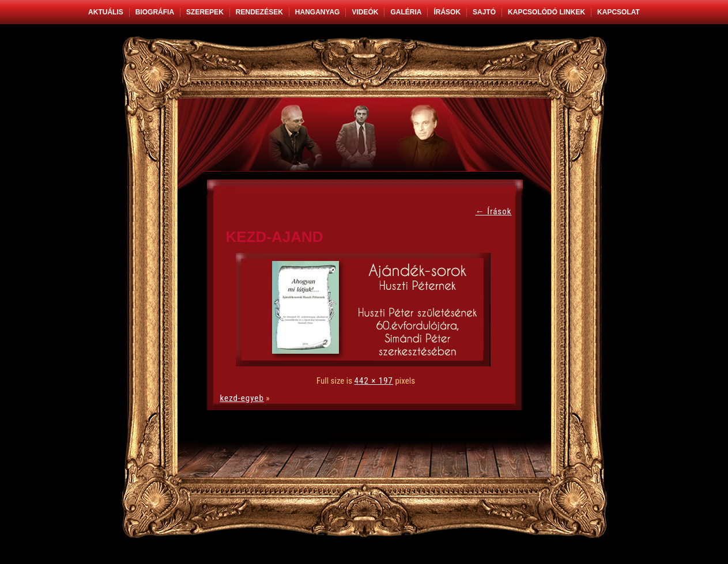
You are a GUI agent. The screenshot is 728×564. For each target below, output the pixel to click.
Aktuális (106, 12)
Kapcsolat (618, 12)
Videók (365, 12)
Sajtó (484, 12)
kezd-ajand (275, 237)
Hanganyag (318, 12)
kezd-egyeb (242, 398)
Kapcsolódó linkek (546, 12)
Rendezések (259, 12)
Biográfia (155, 12)
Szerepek (205, 12)
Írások (447, 12)
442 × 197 (374, 381)
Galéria (406, 12)
